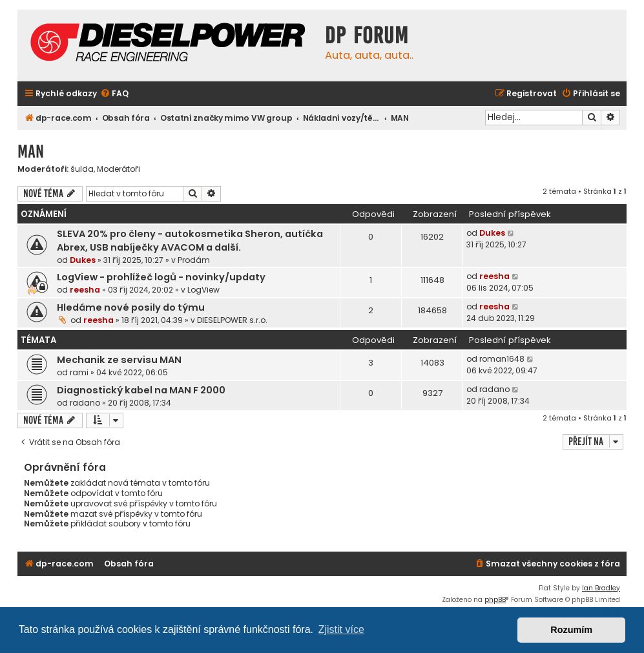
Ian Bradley (601, 588)
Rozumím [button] (571, 630)
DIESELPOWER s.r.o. (232, 320)
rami (79, 372)
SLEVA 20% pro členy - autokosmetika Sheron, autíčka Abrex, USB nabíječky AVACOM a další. (190, 241)
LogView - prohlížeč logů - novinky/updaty (161, 277)
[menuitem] (114, 94)
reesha (85, 290)
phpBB (495, 600)
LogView (203, 290)
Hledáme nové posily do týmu (131, 307)
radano (85, 403)
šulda (82, 169)
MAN (31, 151)
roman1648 (502, 359)
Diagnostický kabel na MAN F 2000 (141, 390)
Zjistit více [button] (341, 629)
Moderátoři (119, 169)
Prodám (194, 260)
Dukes (83, 260)
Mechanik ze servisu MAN (119, 360)
